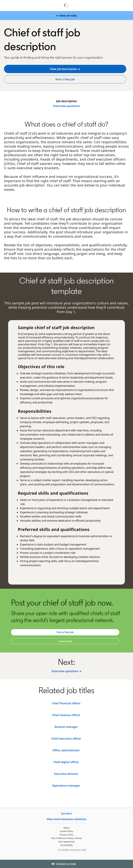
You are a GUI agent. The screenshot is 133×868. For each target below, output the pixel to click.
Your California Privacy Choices (66, 838)
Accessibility (66, 845)
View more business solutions (66, 819)
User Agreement (66, 842)
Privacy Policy (66, 835)
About (66, 828)
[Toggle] (127, 864)
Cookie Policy (66, 831)
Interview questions (66, 106)
